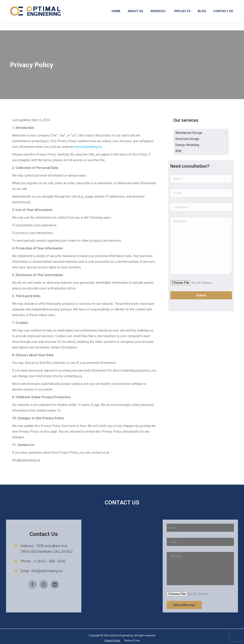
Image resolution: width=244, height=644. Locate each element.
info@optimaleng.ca (175, 4)
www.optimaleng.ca (88, 147)
